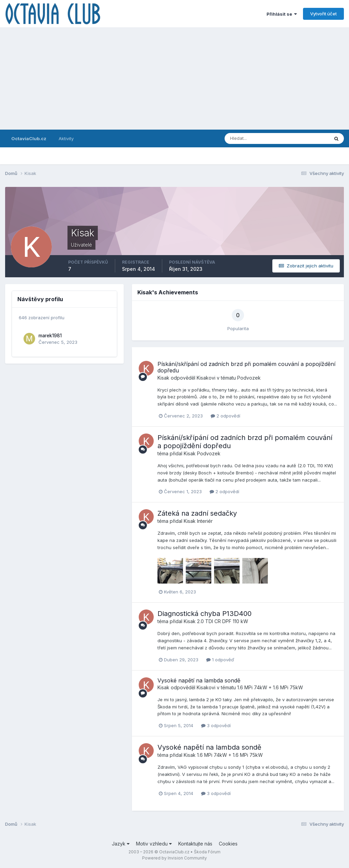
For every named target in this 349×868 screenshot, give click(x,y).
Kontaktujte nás (195, 844)
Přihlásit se (282, 14)
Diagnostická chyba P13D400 (204, 614)
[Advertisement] (174, 78)
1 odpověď (220, 660)
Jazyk (121, 844)
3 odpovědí (216, 725)
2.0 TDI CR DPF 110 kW (223, 621)
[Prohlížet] (253, 138)
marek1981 (50, 336)
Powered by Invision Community (174, 858)
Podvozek (249, 378)
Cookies (228, 844)
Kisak (163, 378)
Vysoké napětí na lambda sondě (199, 680)
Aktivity (66, 138)
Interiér (205, 521)
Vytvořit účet (323, 14)
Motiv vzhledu (154, 844)
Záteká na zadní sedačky (197, 513)
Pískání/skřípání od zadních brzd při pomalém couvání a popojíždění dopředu (246, 367)
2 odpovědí (225, 416)
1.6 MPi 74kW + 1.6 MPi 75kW (270, 687)
